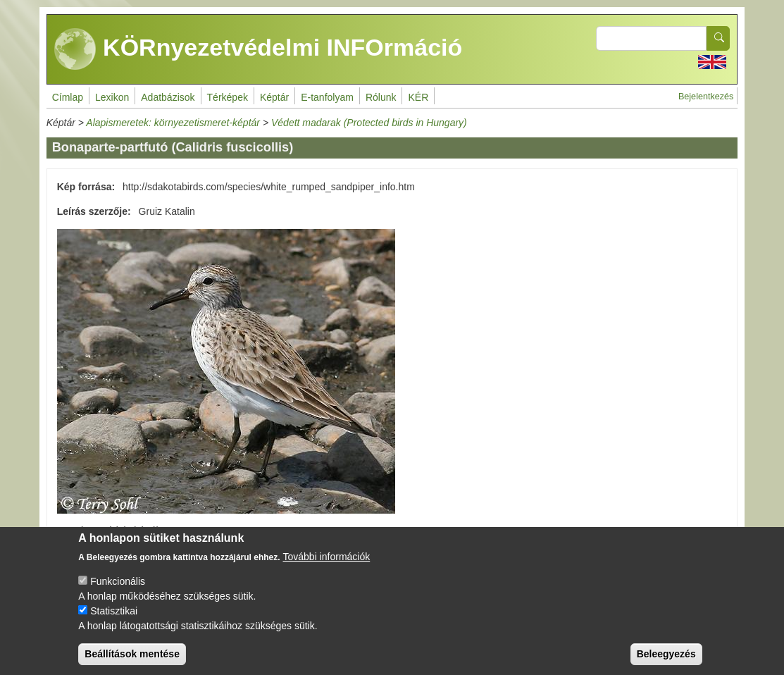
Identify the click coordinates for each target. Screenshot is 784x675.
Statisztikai (114, 612)
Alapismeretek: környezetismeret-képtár (173, 123)
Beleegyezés (666, 655)
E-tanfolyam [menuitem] (327, 97)
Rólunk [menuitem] (381, 97)
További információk (327, 558)
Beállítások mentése (132, 655)
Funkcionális (118, 583)
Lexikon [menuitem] (112, 97)
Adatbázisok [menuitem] (168, 97)
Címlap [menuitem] (68, 97)
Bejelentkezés (706, 97)
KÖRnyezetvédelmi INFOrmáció (259, 49)
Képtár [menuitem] (274, 97)
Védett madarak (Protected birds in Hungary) (369, 123)
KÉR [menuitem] (418, 97)
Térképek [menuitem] (228, 97)
